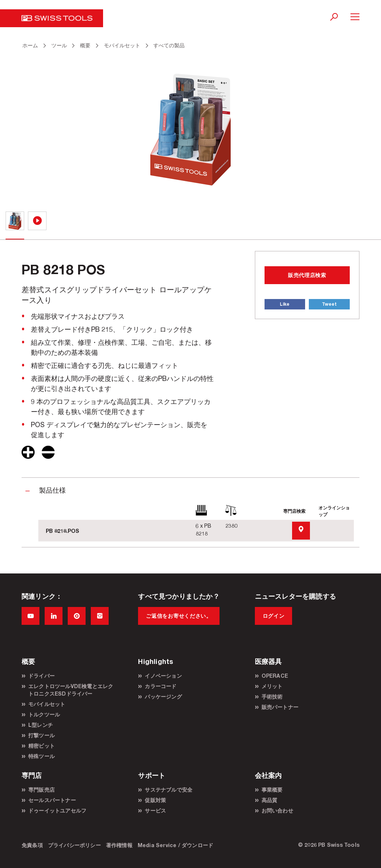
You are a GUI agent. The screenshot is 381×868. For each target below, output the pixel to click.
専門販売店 (41, 790)
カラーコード (161, 686)
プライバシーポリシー (74, 845)
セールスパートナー (52, 800)
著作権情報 (119, 845)
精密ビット (41, 746)
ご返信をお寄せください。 (179, 616)
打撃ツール (41, 735)
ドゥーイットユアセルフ (57, 810)
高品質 (270, 800)
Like (285, 304)
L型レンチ (41, 725)
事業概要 (272, 790)
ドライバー (41, 676)
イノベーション (163, 676)
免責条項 (32, 845)
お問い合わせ (277, 810)
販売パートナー (280, 707)
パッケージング (163, 697)
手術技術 (272, 697)
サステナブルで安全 (169, 790)
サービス (155, 810)
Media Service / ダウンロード (175, 845)
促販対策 (155, 800)
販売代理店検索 (307, 275)
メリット (272, 686)
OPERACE (275, 676)
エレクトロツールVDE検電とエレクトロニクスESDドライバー (71, 690)
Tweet (329, 304)
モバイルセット (47, 704)
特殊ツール (41, 756)
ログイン (274, 616)
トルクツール (44, 714)
